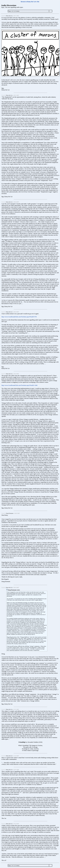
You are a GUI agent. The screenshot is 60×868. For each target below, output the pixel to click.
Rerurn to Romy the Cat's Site (30, 2)
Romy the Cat (9, 16)
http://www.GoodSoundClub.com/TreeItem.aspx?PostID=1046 (19, 385)
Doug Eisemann (10, 513)
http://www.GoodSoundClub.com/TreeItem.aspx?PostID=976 (19, 317)
